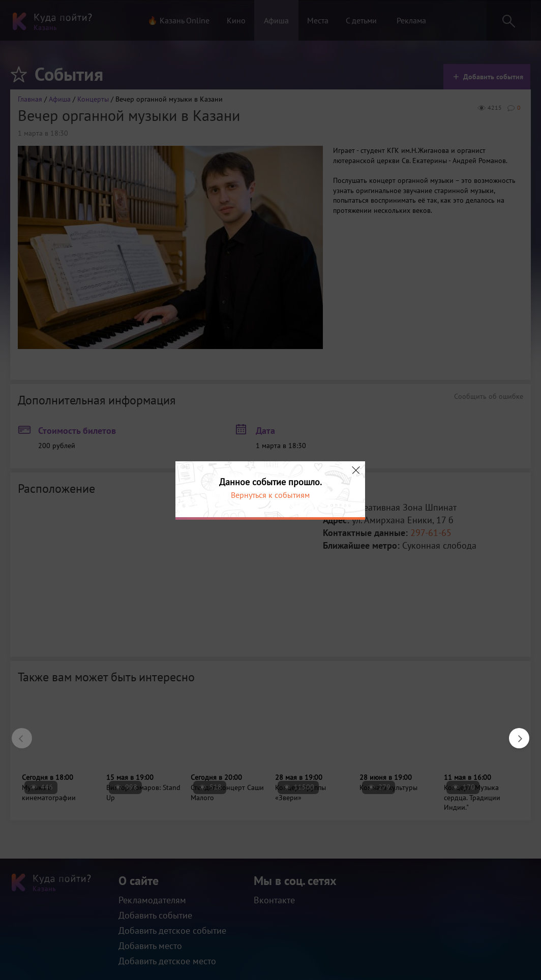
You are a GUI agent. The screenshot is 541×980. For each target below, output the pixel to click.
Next (514, 733)
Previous (17, 733)
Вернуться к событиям (270, 495)
